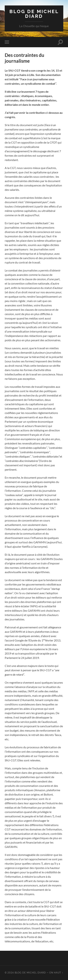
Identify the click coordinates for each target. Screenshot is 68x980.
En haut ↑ (56, 973)
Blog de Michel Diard (34, 14)
